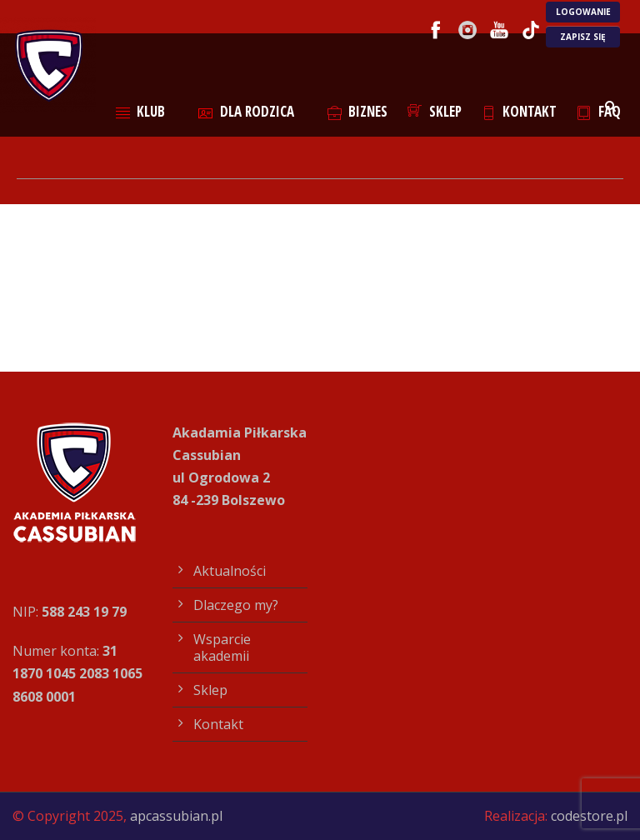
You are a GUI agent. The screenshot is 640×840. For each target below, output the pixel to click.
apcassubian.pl (176, 816)
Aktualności (230, 571)
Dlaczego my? (236, 605)
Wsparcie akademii (222, 647)
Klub (141, 111)
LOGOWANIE (583, 12)
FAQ (599, 111)
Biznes (358, 111)
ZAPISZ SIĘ (583, 37)
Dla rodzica (246, 111)
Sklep (435, 111)
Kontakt (520, 111)
